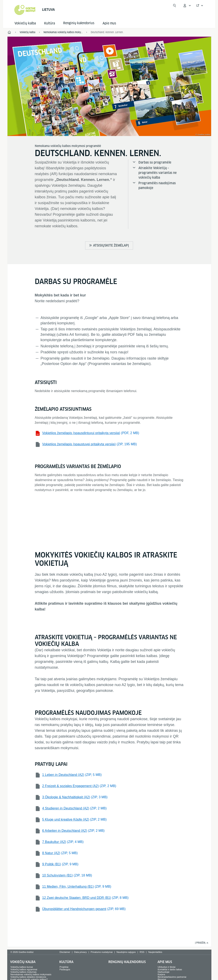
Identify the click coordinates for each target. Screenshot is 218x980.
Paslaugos (65, 969)
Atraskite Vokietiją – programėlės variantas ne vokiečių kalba (158, 173)
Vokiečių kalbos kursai (22, 967)
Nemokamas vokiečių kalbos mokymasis (31, 974)
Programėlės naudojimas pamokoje (157, 185)
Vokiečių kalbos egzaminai (24, 969)
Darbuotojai (163, 972)
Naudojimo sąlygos (126, 952)
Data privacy (81, 952)
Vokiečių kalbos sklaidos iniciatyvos (28, 977)
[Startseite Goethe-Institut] (25, 10)
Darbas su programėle (155, 162)
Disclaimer (65, 952)
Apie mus (109, 23)
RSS (142, 952)
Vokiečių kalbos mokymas (23, 972)
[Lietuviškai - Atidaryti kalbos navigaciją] (200, 6)
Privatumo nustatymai (102, 952)
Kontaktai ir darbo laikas (170, 969)
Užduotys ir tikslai (167, 967)
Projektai (64, 967)
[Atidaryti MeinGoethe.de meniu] (187, 6)
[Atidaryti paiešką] (174, 6)
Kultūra (50, 23)
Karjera (161, 974)
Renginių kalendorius (127, 962)
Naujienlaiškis (155, 952)
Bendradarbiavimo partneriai (172, 977)
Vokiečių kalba (25, 23)
